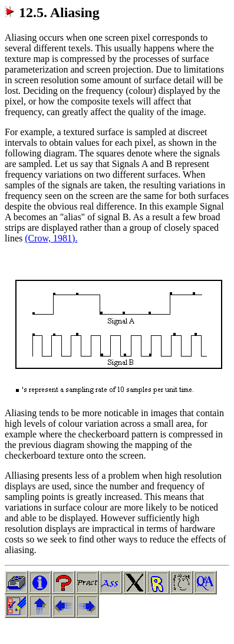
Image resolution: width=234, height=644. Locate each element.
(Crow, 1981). (51, 238)
